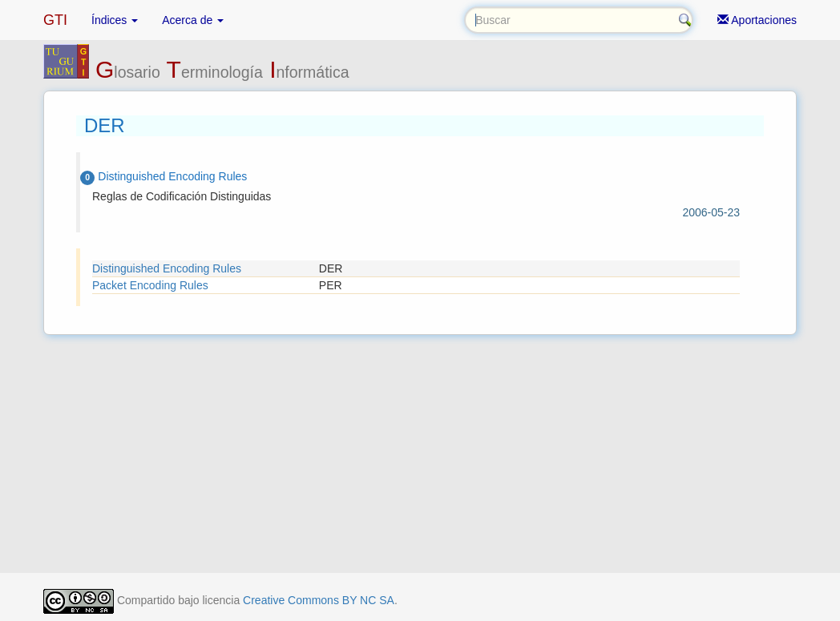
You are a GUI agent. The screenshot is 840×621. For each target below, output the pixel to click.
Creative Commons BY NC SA (319, 600)
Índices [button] (115, 20)
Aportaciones (757, 20)
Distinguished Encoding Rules (167, 268)
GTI (55, 20)
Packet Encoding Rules (150, 285)
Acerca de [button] (193, 20)
